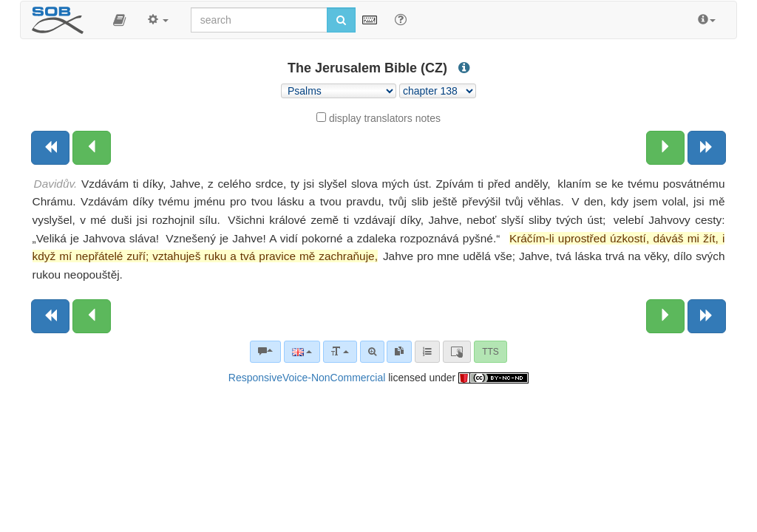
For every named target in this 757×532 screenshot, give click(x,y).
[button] (119, 20)
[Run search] (341, 20)
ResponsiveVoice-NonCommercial (307, 378)
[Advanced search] (372, 352)
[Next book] (707, 148)
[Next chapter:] (665, 148)
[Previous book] (50, 148)
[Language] (302, 352)
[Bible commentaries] (265, 352)
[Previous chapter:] (92, 148)
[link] (399, 352)
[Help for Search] (401, 19)
